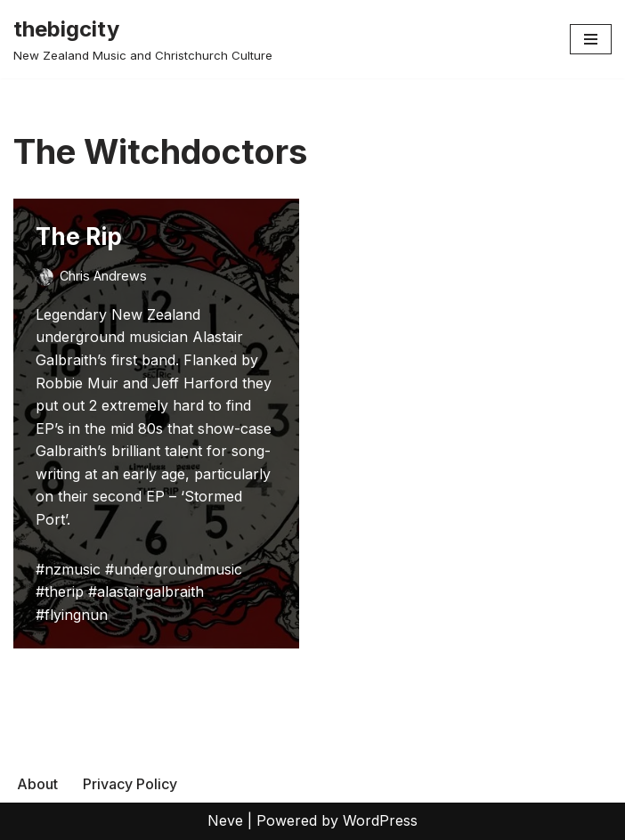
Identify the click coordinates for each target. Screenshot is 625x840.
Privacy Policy (130, 784)
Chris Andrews (103, 276)
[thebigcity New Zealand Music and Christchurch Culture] (143, 39)
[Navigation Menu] (591, 39)
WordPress (380, 820)
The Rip (79, 237)
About (37, 784)
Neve (225, 820)
